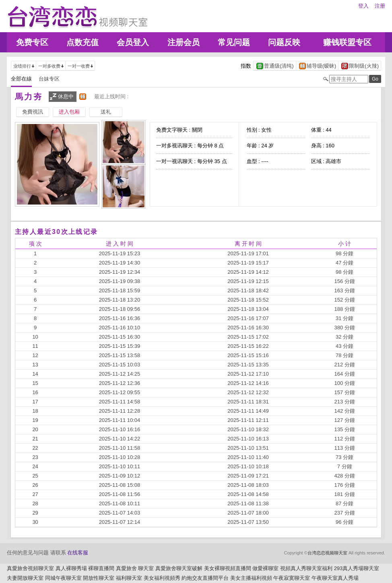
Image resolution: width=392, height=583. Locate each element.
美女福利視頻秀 (162, 578)
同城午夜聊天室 (63, 578)
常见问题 (234, 42)
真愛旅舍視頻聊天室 (30, 568)
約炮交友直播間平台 (205, 578)
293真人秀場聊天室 (357, 568)
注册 (380, 6)
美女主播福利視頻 (251, 578)
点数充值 (83, 42)
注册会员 (184, 42)
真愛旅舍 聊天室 (135, 568)
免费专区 (32, 42)
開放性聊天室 (99, 578)
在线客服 (78, 553)
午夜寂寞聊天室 (292, 578)
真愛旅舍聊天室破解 (179, 568)
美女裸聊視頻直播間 (228, 568)
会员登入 (133, 42)
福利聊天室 (129, 578)
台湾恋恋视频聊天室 (327, 553)
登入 (363, 6)
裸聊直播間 (101, 568)
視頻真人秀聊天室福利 (306, 568)
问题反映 (284, 42)
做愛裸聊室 (265, 568)
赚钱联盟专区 (347, 42)
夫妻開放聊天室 (25, 578)
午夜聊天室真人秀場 (335, 578)
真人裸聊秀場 (71, 568)
